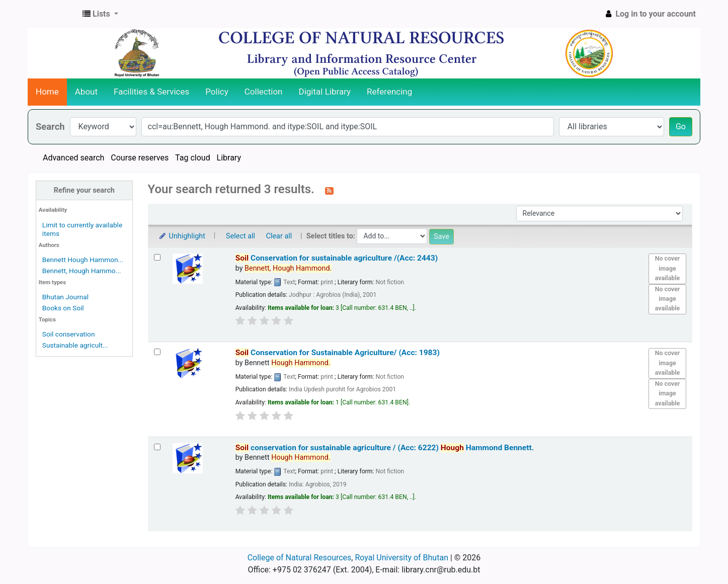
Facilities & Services (151, 92)
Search (50, 127)
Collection (264, 92)
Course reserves (140, 158)
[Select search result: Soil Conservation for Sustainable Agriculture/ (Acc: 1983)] (157, 352)
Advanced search (73, 158)
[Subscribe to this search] (329, 190)
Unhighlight (182, 236)
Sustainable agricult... (75, 345)
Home (47, 92)
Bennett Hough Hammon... (83, 260)
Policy (217, 92)
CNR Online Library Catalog (53, 14)
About (86, 92)
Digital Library (325, 92)
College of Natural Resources (300, 558)
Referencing (389, 92)
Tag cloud (193, 158)
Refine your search (84, 190)
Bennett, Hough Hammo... (82, 271)
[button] (100, 14)
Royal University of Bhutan (401, 558)
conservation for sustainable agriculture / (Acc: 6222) (385, 448)
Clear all (279, 236)
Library (229, 158)
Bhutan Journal (65, 297)
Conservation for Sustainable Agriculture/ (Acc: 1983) (338, 353)
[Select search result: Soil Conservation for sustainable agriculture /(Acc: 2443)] (157, 257)
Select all (240, 236)
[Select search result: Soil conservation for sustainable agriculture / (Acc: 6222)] (157, 447)
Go (681, 127)
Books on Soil (63, 308)
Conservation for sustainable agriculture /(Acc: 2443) (337, 258)
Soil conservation (69, 334)
